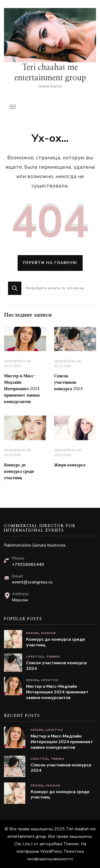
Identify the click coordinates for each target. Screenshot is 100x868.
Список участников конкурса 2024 (68, 382)
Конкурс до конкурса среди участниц (19, 471)
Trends (53, 657)
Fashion (48, 633)
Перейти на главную (50, 263)
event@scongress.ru (32, 582)
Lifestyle (35, 657)
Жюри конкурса (70, 465)
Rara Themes (66, 844)
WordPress (51, 851)
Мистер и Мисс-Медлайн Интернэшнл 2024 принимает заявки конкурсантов (22, 389)
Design (32, 633)
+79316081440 (28, 564)
